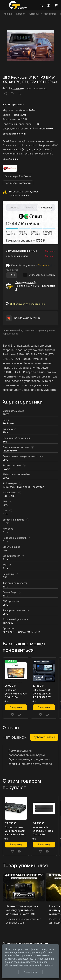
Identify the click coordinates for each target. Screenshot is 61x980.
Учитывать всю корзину (39, 275)
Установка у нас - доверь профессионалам (24, 193)
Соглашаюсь (30, 972)
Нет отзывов (17, 88)
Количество (12, 270)
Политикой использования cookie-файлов (29, 965)
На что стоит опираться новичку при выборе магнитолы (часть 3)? (22, 910)
